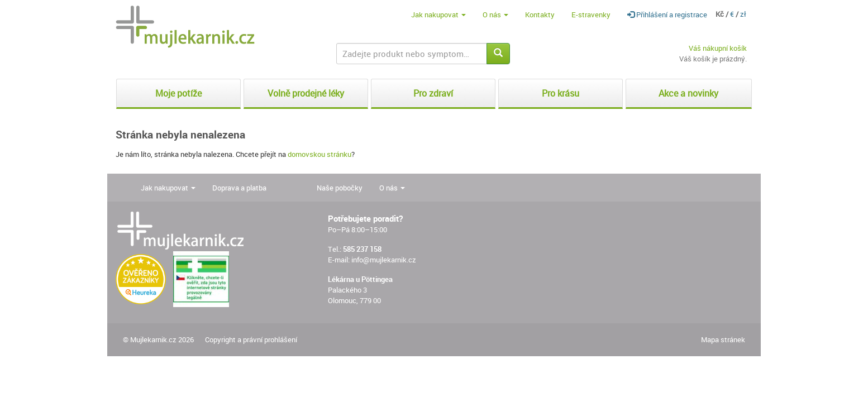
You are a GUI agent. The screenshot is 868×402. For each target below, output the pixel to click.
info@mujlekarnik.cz (384, 260)
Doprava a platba (239, 188)
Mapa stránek (723, 339)
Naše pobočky (340, 188)
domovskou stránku (319, 154)
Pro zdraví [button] (433, 93)
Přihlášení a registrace (667, 15)
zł (743, 14)
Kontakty (540, 15)
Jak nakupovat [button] (438, 15)
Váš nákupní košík (718, 48)
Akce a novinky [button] (688, 93)
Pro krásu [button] (561, 93)
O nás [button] (495, 15)
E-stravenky (591, 15)
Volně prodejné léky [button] (306, 93)
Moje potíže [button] (178, 93)
